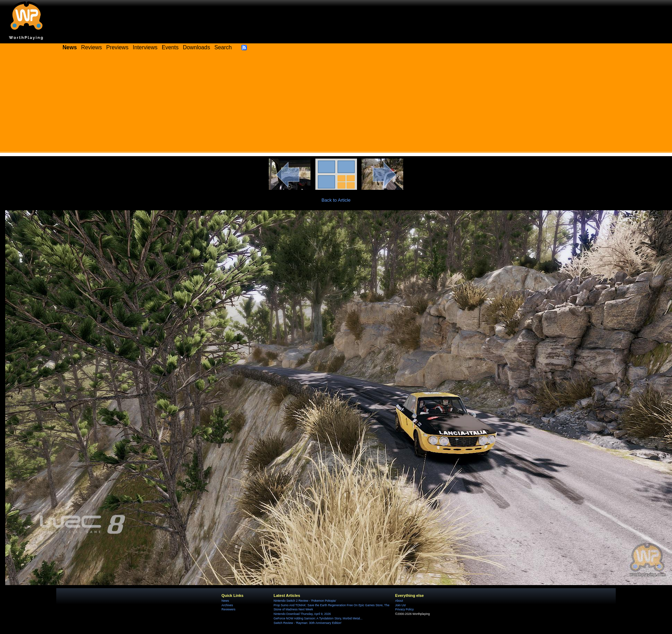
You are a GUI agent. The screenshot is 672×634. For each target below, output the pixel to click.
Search (223, 47)
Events (170, 47)
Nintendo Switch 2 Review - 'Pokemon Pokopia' (305, 601)
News (225, 601)
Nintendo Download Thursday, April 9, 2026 (302, 614)
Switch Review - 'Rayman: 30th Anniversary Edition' (308, 623)
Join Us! (401, 605)
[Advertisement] (336, 104)
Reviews (92, 47)
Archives (227, 605)
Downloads (197, 47)
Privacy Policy (404, 609)
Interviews (145, 47)
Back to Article (336, 200)
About (399, 601)
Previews (117, 47)
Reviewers (229, 609)
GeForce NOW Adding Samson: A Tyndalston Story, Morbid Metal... (318, 618)
